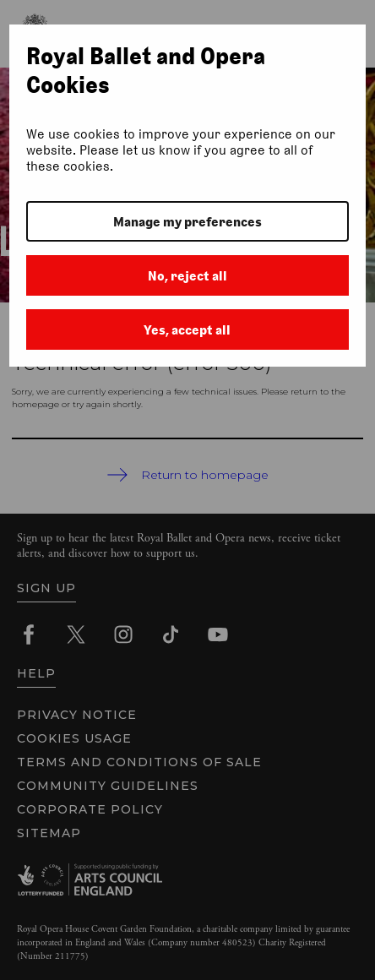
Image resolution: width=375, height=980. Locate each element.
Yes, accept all (187, 330)
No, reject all (187, 276)
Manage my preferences (187, 222)
